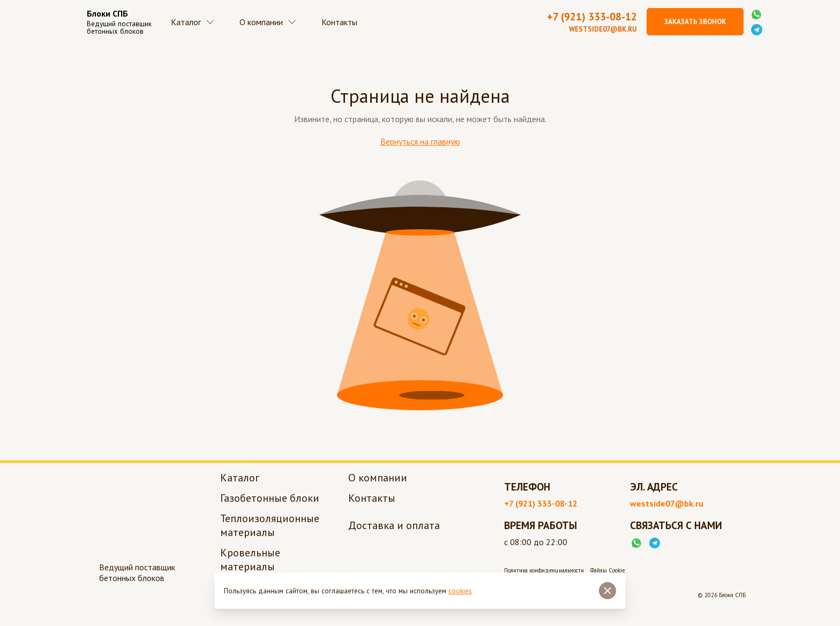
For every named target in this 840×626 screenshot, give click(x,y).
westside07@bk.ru (603, 35)
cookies (460, 591)
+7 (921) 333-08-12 (592, 22)
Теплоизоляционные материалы (270, 536)
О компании (281, 27)
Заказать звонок (695, 27)
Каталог (197, 27)
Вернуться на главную (420, 152)
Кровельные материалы (250, 570)
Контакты (362, 27)
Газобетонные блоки (270, 508)
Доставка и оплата (394, 536)
